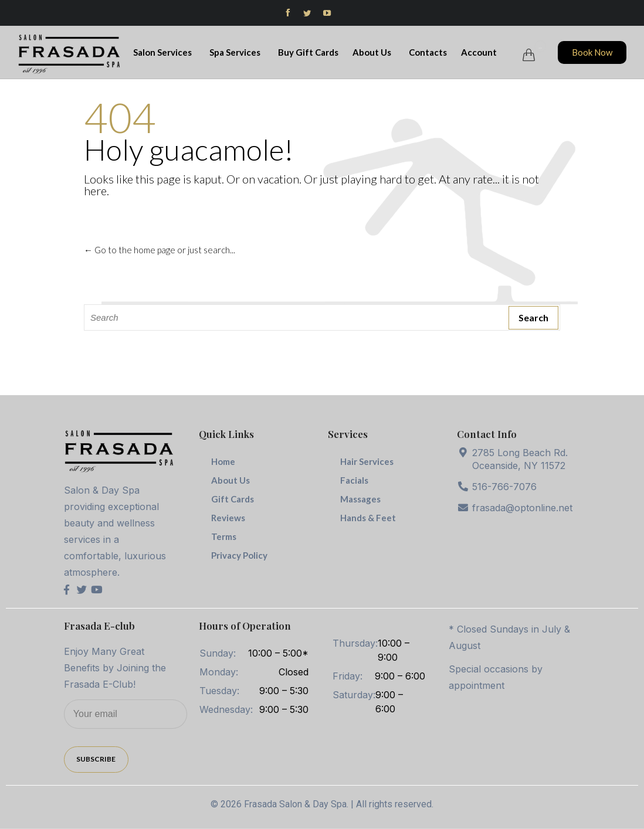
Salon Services (164, 52)
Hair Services (367, 461)
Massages (360, 499)
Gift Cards (233, 499)
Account (481, 52)
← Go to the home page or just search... (160, 250)
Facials (354, 480)
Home (223, 461)
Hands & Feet (368, 518)
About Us (374, 52)
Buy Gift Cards (308, 52)
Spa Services (237, 52)
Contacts (428, 52)
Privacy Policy (239, 555)
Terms (224, 536)
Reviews (228, 518)
